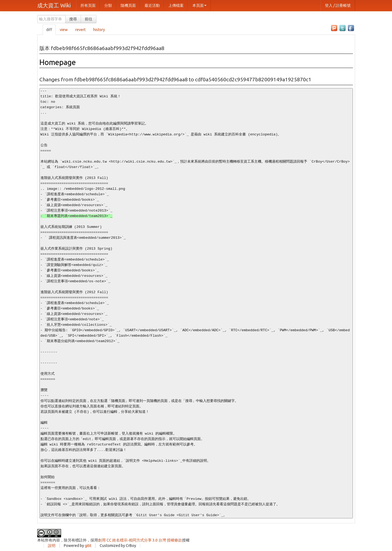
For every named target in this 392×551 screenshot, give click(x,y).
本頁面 (199, 5)
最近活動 (152, 5)
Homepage (58, 62)
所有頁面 (88, 5)
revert (80, 30)
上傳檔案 (176, 5)
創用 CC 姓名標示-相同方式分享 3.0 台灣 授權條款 (140, 540)
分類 (108, 5)
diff (49, 30)
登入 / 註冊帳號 (338, 5)
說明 (52, 546)
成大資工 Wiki (54, 5)
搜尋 (73, 19)
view (64, 30)
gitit (88, 546)
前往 (89, 19)
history (99, 30)
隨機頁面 (128, 5)
